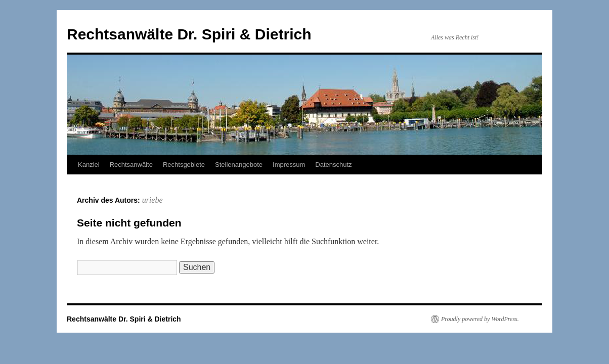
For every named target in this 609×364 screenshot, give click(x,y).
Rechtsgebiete (184, 165)
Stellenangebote (239, 165)
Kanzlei (89, 165)
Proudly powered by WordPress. (480, 319)
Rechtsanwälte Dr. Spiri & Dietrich (189, 34)
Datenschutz (333, 165)
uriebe (153, 200)
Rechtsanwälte (131, 165)
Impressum (289, 165)
